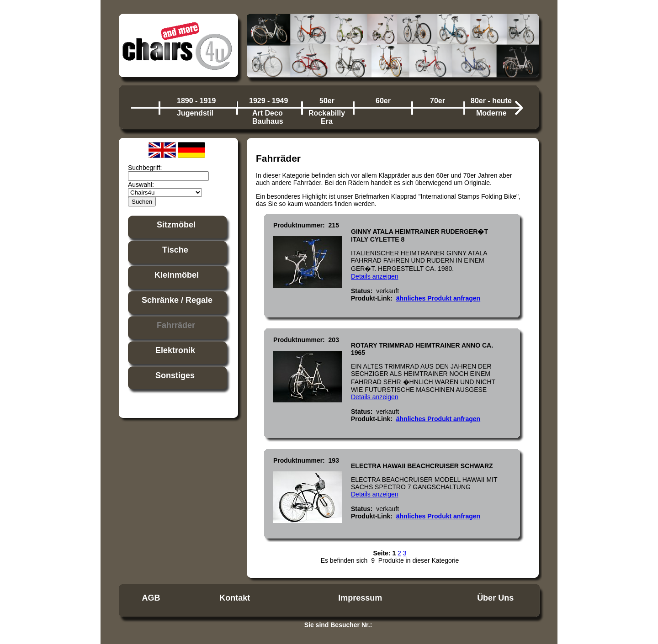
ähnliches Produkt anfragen (438, 298)
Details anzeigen (375, 276)
